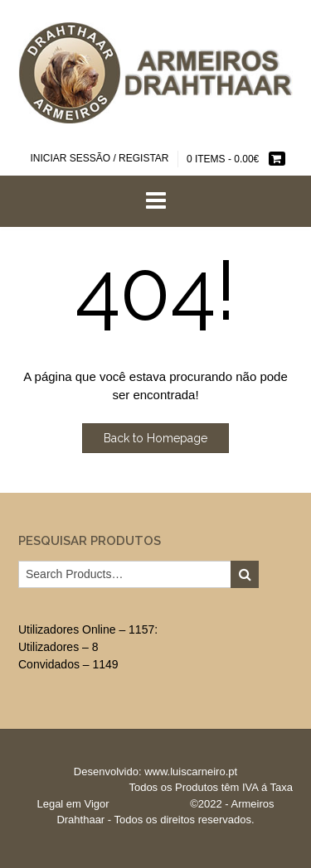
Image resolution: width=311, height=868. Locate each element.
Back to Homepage (155, 438)
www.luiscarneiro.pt (191, 772)
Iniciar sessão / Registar (99, 158)
